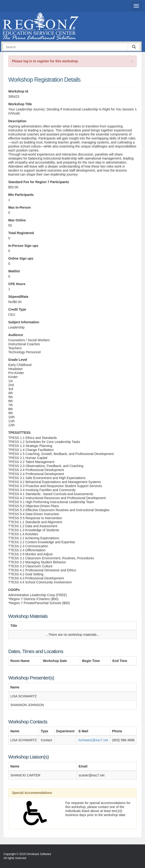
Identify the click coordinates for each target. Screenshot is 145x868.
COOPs (14, 590)
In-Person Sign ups (23, 246)
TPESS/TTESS (19, 433)
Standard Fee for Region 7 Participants (39, 182)
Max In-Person (20, 207)
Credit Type (17, 309)
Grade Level (18, 360)
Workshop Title (20, 104)
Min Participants (21, 195)
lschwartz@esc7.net (93, 740)
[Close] (132, 61)
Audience (16, 335)
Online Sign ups (21, 258)
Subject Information (24, 322)
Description (17, 121)
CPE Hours (17, 284)
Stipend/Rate (18, 297)
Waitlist (14, 271)
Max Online (17, 220)
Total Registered (21, 233)
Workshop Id (18, 91)
